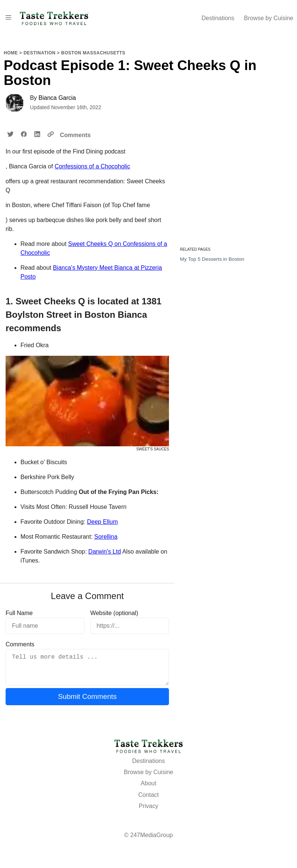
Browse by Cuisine (269, 18)
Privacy (148, 812)
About (148, 789)
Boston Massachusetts (93, 53)
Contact (148, 801)
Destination (39, 53)
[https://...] (130, 626)
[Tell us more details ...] (87, 670)
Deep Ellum (103, 522)
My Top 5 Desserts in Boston (212, 259)
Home (11, 53)
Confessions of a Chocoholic (92, 166)
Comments (75, 135)
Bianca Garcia (58, 98)
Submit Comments (87, 702)
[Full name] (45, 626)
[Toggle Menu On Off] (8, 17)
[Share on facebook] (24, 135)
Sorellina (106, 537)
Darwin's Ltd (105, 552)
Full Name (19, 613)
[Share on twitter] (10, 135)
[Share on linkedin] (37, 135)
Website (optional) (114, 613)
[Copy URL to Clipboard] (51, 135)
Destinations (218, 18)
